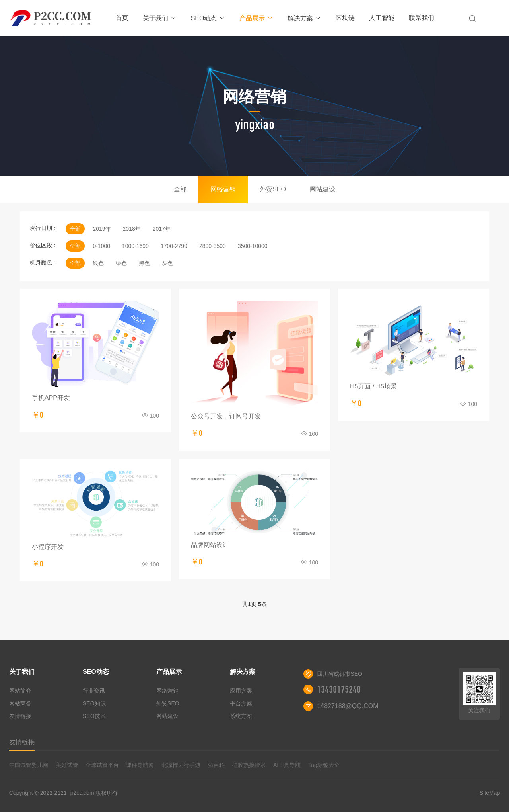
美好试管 (67, 765)
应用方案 (241, 691)
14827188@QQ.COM (348, 706)
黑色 (144, 263)
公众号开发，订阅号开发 (226, 416)
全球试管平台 (102, 765)
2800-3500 (213, 246)
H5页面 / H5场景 (373, 386)
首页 (122, 18)
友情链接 (20, 716)
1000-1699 (135, 246)
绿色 (121, 263)
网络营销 (223, 189)
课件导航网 (140, 765)
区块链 (345, 18)
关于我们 (160, 18)
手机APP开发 (51, 398)
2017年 (162, 229)
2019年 (102, 229)
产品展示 (256, 18)
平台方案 (241, 703)
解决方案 (304, 18)
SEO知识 (94, 703)
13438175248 (339, 689)
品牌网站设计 (210, 545)
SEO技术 (94, 716)
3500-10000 (253, 246)
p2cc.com (82, 793)
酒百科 (216, 765)
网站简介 (20, 691)
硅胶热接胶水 (249, 765)
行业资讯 (94, 691)
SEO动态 (208, 18)
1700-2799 (174, 246)
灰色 (167, 263)
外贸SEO (273, 189)
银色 (98, 263)
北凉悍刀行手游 (181, 765)
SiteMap (490, 793)
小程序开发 (48, 547)
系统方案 (241, 716)
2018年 (132, 229)
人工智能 (382, 18)
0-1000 (101, 246)
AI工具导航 (287, 765)
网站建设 (322, 189)
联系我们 (422, 18)
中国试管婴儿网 (29, 765)
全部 (180, 189)
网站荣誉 (20, 703)
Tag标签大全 (324, 765)
